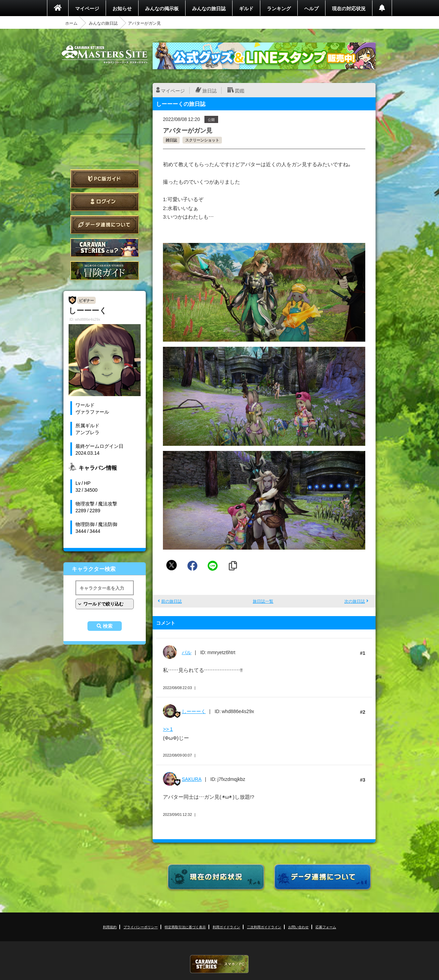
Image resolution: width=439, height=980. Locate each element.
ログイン (105, 202)
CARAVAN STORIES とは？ (105, 248)
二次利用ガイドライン (264, 927)
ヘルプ (311, 8)
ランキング (279, 8)
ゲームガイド (105, 271)
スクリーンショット (202, 140)
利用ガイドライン (226, 927)
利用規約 (110, 927)
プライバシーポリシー (141, 927)
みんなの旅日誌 (209, 8)
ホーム (71, 23)
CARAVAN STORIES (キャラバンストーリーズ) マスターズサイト (105, 54)
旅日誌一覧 (263, 601)
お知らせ (122, 8)
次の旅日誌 (355, 601)
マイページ (87, 8)
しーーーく (194, 711)
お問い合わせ (298, 927)
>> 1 (168, 729)
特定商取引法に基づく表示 (185, 927)
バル (187, 652)
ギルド (246, 8)
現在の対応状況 (349, 8)
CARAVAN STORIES (219, 964)
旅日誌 (210, 90)
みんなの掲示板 (162, 8)
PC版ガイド (105, 179)
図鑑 (240, 90)
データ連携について (105, 225)
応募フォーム (326, 927)
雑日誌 (171, 140)
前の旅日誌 (171, 601)
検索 (108, 626)
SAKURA (192, 779)
